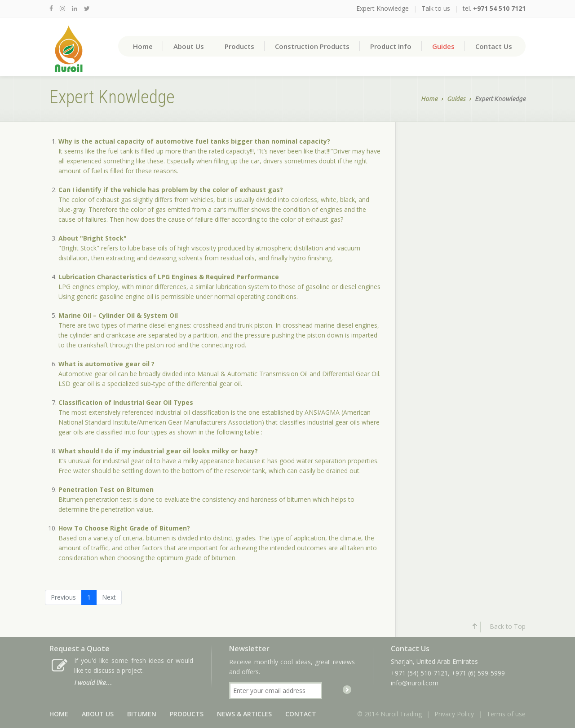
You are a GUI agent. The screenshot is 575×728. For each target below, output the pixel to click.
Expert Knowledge (383, 8)
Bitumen (142, 714)
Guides (443, 46)
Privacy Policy (454, 714)
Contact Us (494, 46)
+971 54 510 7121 (499, 8)
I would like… (93, 683)
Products (239, 46)
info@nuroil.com (415, 683)
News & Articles (244, 714)
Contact (301, 714)
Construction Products (312, 46)
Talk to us (436, 8)
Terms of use (506, 714)
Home (143, 46)
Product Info (391, 46)
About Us (189, 46)
